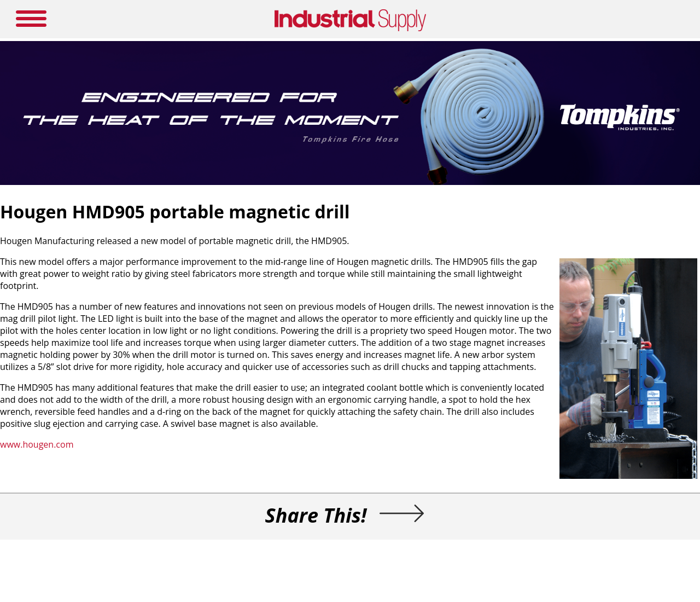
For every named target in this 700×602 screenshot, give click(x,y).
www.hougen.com (37, 444)
